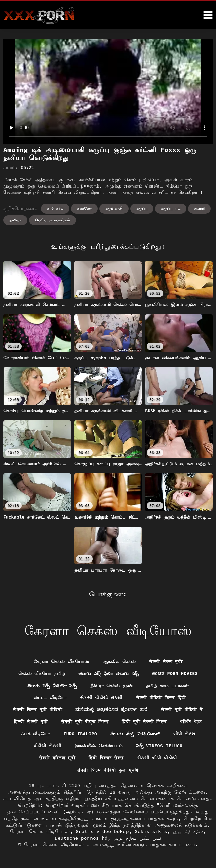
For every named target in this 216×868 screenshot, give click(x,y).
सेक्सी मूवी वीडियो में (50, 724)
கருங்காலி (114, 208)
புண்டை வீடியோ (45, 699)
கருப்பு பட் (171, 208)
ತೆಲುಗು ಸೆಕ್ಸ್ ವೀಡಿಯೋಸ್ (68, 748)
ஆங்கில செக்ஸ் (120, 662)
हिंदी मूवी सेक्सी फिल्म (42, 736)
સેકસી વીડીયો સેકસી (100, 699)
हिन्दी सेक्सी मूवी (105, 724)
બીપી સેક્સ (119, 748)
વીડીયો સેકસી (159, 748)
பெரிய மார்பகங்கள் (52, 220)
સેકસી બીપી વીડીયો (94, 773)
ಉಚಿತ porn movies (179, 674)
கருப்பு (142, 208)
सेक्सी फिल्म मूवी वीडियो (63, 711)
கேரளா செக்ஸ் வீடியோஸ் (59, 662)
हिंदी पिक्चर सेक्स (41, 773)
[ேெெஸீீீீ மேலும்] (208, 15)
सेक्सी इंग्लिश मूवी (172, 760)
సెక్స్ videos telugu (114, 760)
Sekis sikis (151, 834)
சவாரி (199, 208)
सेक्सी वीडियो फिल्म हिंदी (163, 699)
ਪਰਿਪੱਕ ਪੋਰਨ (92, 736)
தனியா (15, 220)
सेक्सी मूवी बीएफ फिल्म (163, 724)
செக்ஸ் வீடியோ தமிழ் (39, 674)
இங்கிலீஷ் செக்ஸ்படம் (50, 760)
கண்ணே (84, 208)
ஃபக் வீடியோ (134, 736)
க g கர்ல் (55, 208)
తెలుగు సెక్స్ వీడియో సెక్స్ (48, 686)
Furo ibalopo (181, 736)
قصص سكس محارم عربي (137, 841)
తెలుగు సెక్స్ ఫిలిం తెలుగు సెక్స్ (109, 674)
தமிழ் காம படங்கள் (171, 686)
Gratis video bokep (102, 834)
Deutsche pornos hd (81, 841)
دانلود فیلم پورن (188, 834)
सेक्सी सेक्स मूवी (169, 662)
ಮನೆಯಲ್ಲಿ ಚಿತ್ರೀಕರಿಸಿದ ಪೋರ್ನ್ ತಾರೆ (141, 711)
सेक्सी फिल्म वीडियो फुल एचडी (161, 773)
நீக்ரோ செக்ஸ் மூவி (112, 686)
